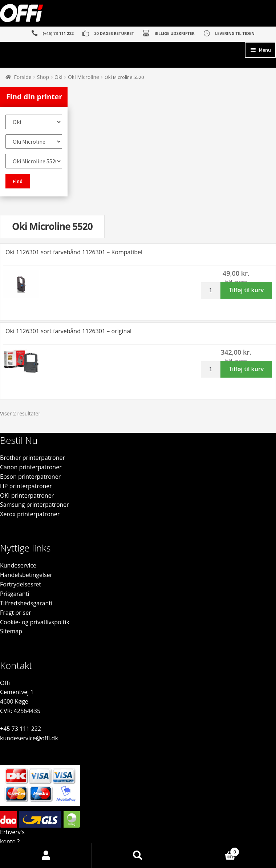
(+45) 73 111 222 (58, 33)
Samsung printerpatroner (34, 505)
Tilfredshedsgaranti (26, 603)
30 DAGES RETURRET (114, 33)
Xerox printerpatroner (30, 514)
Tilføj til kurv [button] (246, 290)
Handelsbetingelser (26, 575)
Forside (23, 77)
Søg (138, 856)
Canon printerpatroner (31, 467)
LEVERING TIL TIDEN (235, 33)
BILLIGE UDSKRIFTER (174, 33)
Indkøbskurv (212, 850)
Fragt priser (16, 613)
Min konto (46, 856)
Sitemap (11, 631)
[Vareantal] (213, 290)
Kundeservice (18, 565)
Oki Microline (84, 77)
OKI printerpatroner (27, 495)
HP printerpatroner (26, 486)
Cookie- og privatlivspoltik (35, 622)
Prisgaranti (15, 594)
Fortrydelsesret (21, 584)
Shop (43, 77)
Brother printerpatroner (33, 458)
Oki (58, 77)
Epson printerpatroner (30, 477)
